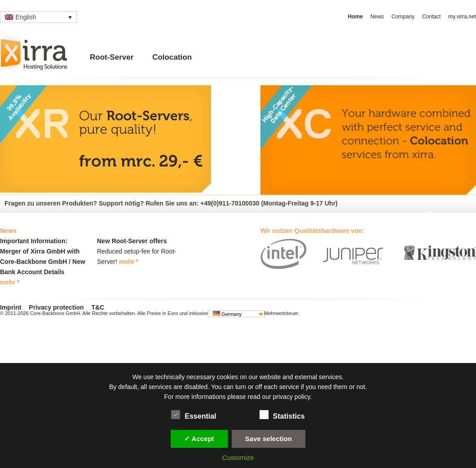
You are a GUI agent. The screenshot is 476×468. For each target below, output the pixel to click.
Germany (227, 314)
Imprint (11, 307)
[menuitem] (38, 17)
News (377, 17)
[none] (38, 17)
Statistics (282, 415)
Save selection (269, 439)
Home (355, 17)
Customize (238, 457)
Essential (194, 415)
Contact (431, 17)
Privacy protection (56, 307)
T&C (98, 307)
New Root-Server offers (132, 241)
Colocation (172, 57)
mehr (8, 282)
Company (403, 17)
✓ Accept (199, 439)
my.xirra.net (462, 17)
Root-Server (112, 57)
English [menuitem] (26, 17)
